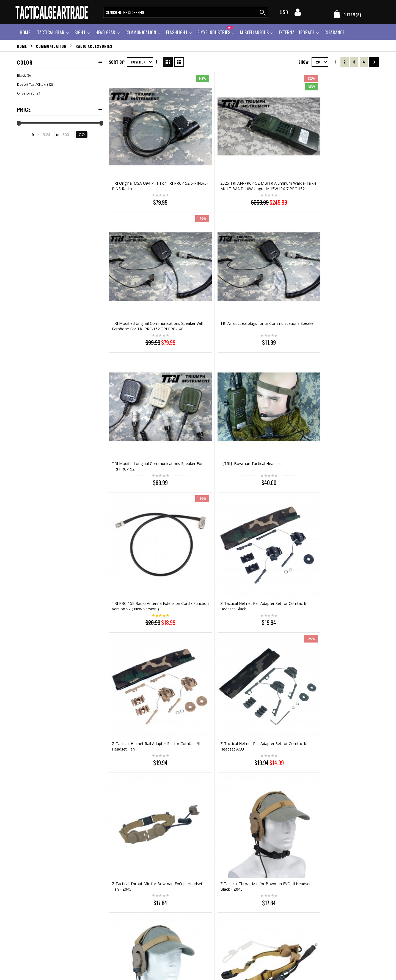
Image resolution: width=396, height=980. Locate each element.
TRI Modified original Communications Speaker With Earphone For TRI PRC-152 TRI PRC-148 (277, 152)
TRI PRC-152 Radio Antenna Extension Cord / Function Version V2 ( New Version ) (275, 250)
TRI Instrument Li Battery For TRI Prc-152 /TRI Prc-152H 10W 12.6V (346, 751)
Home (22, 46)
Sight (80, 32)
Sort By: (117, 62)
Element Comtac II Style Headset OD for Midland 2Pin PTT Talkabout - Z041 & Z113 (345, 451)
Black (21, 75)
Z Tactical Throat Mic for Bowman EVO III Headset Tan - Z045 (277, 350)
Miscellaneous (255, 32)
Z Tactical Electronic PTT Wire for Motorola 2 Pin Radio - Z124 (140, 748)
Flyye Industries (215, 32)
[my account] (298, 14)
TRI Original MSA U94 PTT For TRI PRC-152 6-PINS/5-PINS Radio (139, 149)
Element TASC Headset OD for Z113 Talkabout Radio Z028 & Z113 (208, 551)
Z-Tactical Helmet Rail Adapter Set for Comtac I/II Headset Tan (140, 347)
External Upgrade (297, 32)
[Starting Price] (48, 135)
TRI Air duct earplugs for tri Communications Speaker (342, 146)
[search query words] (186, 12)
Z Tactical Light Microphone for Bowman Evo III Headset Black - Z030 (278, 651)
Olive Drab (26, 93)
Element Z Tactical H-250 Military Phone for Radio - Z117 (346, 548)
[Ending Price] (68, 135)
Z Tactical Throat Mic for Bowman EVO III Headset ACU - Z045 (140, 451)
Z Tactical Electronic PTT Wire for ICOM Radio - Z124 (207, 748)
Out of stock (347, 776)
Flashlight (177, 32)
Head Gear (105, 32)
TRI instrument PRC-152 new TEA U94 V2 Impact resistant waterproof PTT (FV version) (275, 451)
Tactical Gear (51, 32)
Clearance (335, 32)
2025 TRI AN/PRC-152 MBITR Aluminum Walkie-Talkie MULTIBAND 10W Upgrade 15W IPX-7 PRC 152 (207, 152)
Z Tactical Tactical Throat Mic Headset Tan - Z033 (207, 448)
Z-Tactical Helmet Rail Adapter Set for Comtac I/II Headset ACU (208, 350)
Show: (304, 62)
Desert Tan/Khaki (32, 84)
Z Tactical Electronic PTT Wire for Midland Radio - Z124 (276, 748)
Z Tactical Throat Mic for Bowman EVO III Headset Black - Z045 (346, 350)
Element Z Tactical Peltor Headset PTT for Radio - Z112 (139, 648)
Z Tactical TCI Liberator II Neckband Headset (203, 648)
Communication (141, 32)
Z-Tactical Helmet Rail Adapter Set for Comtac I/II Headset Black (346, 250)
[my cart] (346, 15)
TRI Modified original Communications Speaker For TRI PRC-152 (138, 250)
